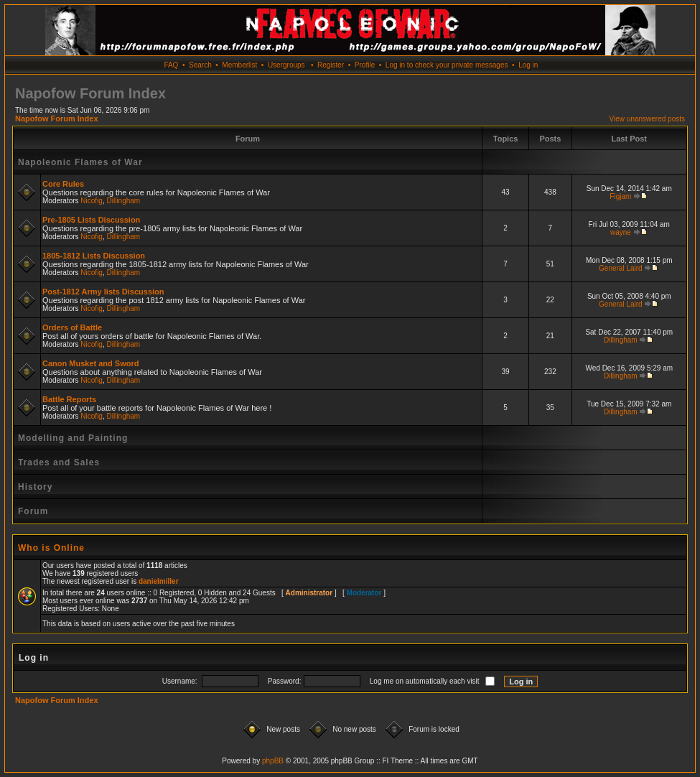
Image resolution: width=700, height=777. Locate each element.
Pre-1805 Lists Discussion (91, 220)
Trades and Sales (59, 462)
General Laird (621, 268)
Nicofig (92, 201)
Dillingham (124, 201)
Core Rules (63, 184)
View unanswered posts (647, 119)
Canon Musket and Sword (90, 363)
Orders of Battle (72, 327)
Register (331, 65)
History (35, 487)
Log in (528, 65)
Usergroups (286, 65)
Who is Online (51, 548)
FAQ (171, 65)
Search (200, 65)
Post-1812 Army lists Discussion (103, 292)
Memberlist (239, 65)
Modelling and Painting (73, 438)
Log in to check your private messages (447, 65)
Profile (365, 65)
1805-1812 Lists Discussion (94, 256)
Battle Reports (69, 399)
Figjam (620, 196)
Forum (33, 511)
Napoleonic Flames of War (80, 162)
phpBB (273, 761)
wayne (621, 232)
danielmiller (159, 581)
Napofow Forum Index (57, 118)
